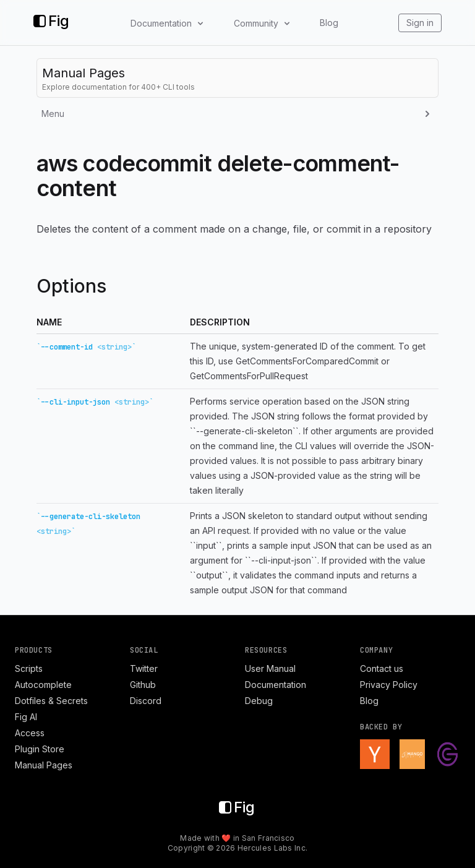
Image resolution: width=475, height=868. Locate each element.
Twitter (144, 668)
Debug (259, 701)
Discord (146, 701)
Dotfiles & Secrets (51, 701)
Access (30, 733)
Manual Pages (44, 765)
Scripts (29, 668)
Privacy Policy (389, 685)
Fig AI (26, 717)
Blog (329, 23)
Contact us (382, 668)
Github (143, 685)
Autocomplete (43, 685)
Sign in (420, 23)
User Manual (270, 668)
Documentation (276, 685)
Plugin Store (40, 749)
